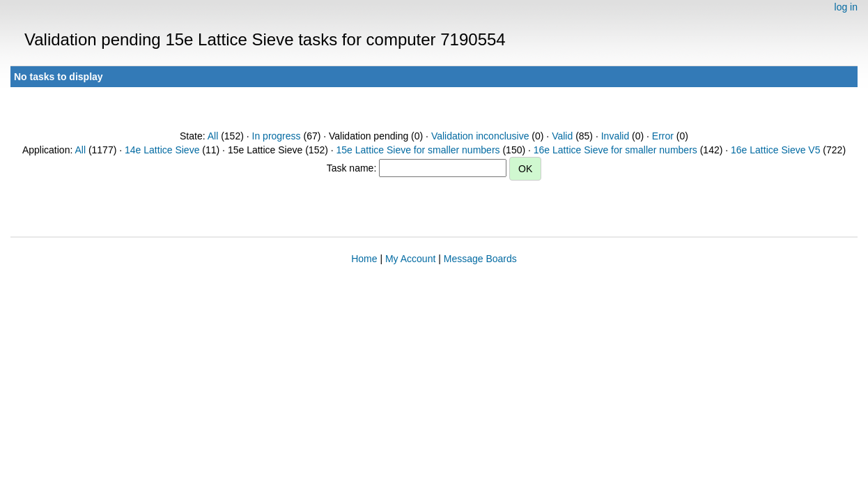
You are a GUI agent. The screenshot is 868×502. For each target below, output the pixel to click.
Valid (562, 136)
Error (663, 136)
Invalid (615, 136)
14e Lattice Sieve (162, 150)
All (213, 136)
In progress (277, 136)
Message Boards (480, 259)
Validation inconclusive (480, 136)
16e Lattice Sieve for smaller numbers (615, 150)
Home (364, 259)
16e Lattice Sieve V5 (775, 150)
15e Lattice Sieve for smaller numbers (418, 150)
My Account (410, 259)
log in (846, 7)
